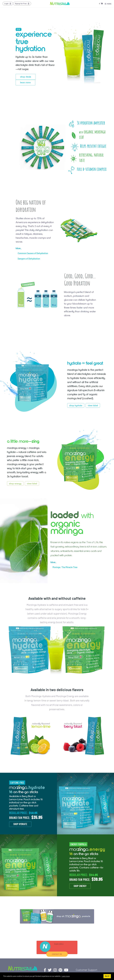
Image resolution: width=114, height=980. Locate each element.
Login (8, 4)
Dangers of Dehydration (29, 259)
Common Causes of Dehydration (33, 253)
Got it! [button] (107, 976)
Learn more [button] (66, 976)
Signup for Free (22, 4)
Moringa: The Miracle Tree (65, 567)
